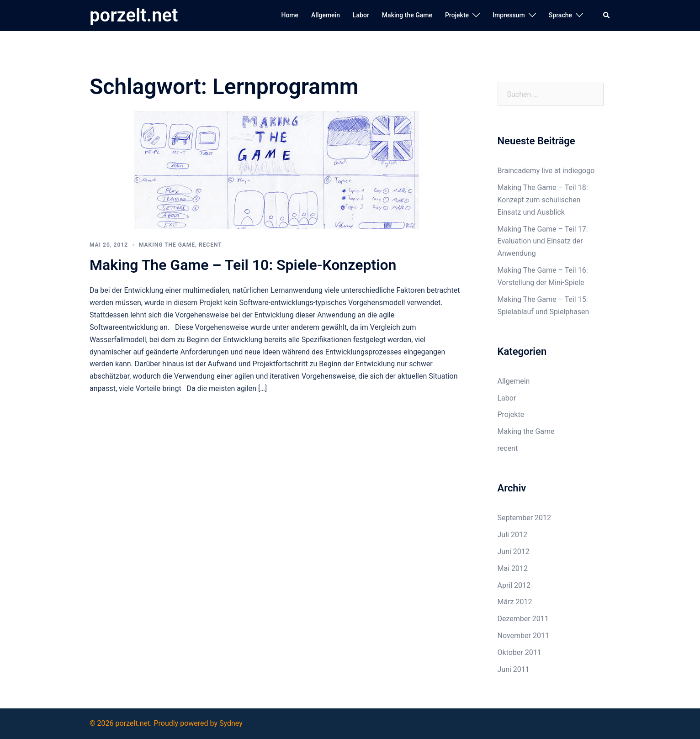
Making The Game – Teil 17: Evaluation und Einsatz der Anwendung (543, 241)
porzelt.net (134, 15)
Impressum (509, 15)
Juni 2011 (514, 669)
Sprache (560, 15)
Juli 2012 (512, 535)
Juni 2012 (514, 552)
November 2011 (523, 636)
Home (290, 15)
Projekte (457, 15)
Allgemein (326, 15)
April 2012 (514, 585)
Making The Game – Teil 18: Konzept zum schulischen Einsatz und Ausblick (543, 200)
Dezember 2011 (523, 619)
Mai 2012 (513, 568)
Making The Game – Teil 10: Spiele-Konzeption (243, 265)
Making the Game (407, 15)
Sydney (231, 723)
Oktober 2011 (520, 652)
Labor (361, 15)
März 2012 (515, 602)
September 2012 (525, 518)
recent (210, 245)
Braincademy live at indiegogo (546, 171)
